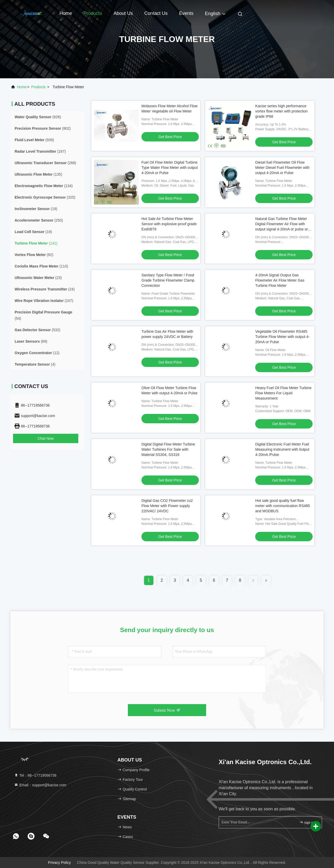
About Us (123, 13)
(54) (43, 315)
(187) (40, 151)
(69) (31, 341)
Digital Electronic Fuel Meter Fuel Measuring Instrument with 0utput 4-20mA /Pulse (282, 449)
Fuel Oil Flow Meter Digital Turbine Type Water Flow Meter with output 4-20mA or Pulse (170, 168)
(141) (36, 243)
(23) (38, 278)
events (186, 13)
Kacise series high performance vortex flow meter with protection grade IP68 (281, 111)
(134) (44, 186)
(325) (45, 197)
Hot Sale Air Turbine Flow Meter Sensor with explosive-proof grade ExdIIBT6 (169, 224)
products (38, 87)
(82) (34, 255)
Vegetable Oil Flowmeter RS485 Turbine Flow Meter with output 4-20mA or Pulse (282, 337)
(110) (41, 266)
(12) (37, 353)
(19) (36, 209)
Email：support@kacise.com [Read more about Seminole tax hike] (40, 785)
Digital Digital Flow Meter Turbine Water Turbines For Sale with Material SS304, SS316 (168, 449)
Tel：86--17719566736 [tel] (35, 775)
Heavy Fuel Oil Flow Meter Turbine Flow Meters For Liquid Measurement (283, 393)
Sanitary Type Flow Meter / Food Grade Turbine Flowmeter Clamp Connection (168, 280)
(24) (45, 289)
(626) (38, 117)
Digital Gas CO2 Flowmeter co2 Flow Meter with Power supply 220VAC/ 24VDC (167, 506)
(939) (34, 140)
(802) (43, 128)
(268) (45, 163)
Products (93, 13)
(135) (38, 174)
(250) (39, 220)
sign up (307, 822)
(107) (44, 301)
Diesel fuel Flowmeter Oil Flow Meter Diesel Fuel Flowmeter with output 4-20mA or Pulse (282, 168)
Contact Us (156, 13)
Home (66, 13)
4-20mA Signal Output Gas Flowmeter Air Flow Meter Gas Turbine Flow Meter (280, 280)
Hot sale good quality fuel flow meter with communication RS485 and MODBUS (282, 506)
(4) (35, 364)
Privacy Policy (59, 863)
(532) (37, 330)
